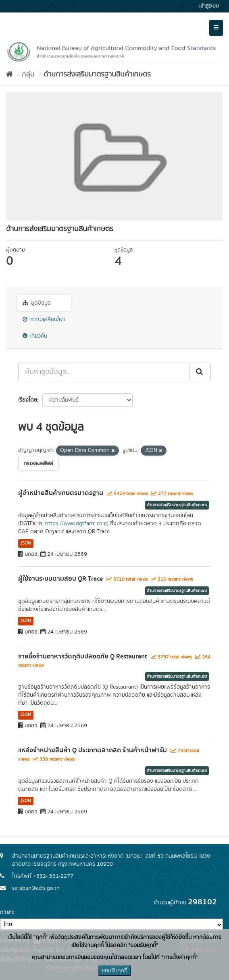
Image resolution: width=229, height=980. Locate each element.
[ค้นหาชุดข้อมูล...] (104, 372)
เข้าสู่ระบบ (209, 6)
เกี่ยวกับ (35, 336)
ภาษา (6, 912)
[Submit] (200, 372)
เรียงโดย (28, 400)
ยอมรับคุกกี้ (114, 971)
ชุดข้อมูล (37, 303)
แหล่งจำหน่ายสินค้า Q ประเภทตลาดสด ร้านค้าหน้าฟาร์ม (93, 750)
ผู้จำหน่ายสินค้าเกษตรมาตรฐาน (61, 493)
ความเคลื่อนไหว (44, 320)
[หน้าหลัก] (9, 74)
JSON (26, 543)
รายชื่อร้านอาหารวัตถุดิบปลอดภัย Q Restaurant (83, 656)
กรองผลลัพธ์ (38, 464)
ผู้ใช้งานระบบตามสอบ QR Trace (60, 579)
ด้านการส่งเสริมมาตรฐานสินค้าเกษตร (97, 74)
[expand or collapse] (216, 28)
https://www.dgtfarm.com (76, 524)
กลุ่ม (28, 74)
